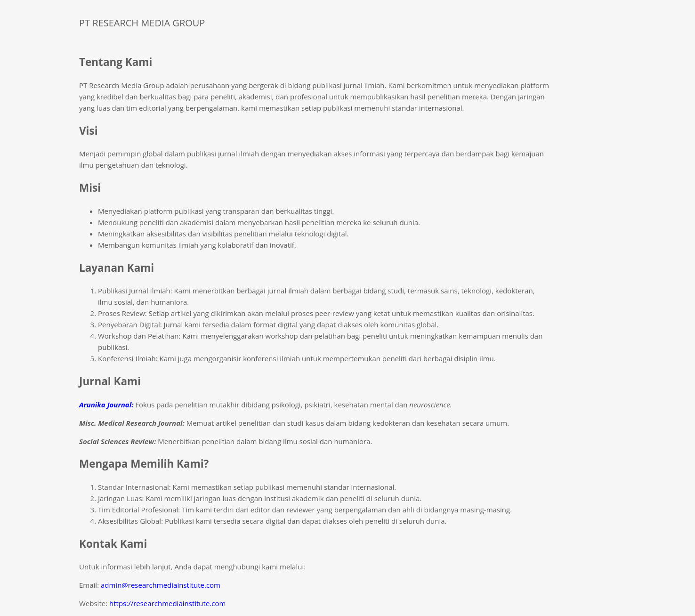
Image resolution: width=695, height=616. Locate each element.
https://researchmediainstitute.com (167, 603)
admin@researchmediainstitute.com (161, 585)
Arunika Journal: (106, 405)
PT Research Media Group (142, 23)
